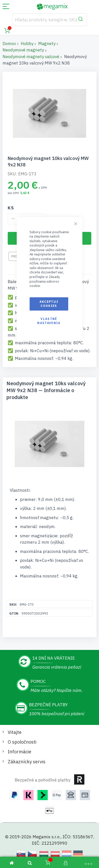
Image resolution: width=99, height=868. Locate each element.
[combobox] (50, 20)
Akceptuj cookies (49, 304)
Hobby (27, 44)
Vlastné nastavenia (49, 321)
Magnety (47, 44)
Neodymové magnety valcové (31, 57)
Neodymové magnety (23, 50)
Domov (9, 44)
